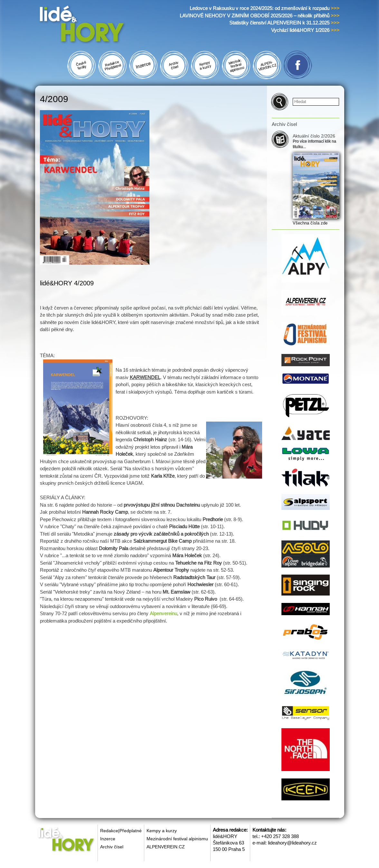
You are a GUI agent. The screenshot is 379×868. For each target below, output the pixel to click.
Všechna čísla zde (310, 223)
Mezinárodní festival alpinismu (177, 839)
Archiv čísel (112, 847)
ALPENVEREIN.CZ (166, 847)
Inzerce (108, 839)
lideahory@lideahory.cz (292, 843)
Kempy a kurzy (162, 831)
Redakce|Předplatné (121, 831)
